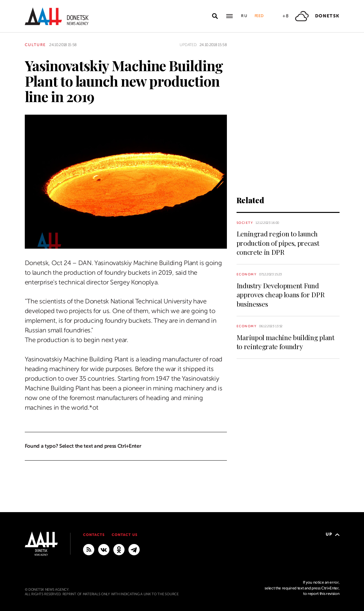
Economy (247, 274)
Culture (36, 45)
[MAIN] (134, 549)
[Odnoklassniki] (119, 549)
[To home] (57, 16)
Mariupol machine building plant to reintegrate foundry (285, 342)
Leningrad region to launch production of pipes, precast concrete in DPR (278, 243)
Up (333, 534)
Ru (245, 16)
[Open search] (215, 16)
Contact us (125, 535)
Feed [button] (259, 16)
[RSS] (89, 549)
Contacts (94, 535)
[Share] (13, 235)
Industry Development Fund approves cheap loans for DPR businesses (281, 295)
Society (245, 223)
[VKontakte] (104, 549)
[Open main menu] (229, 16)
